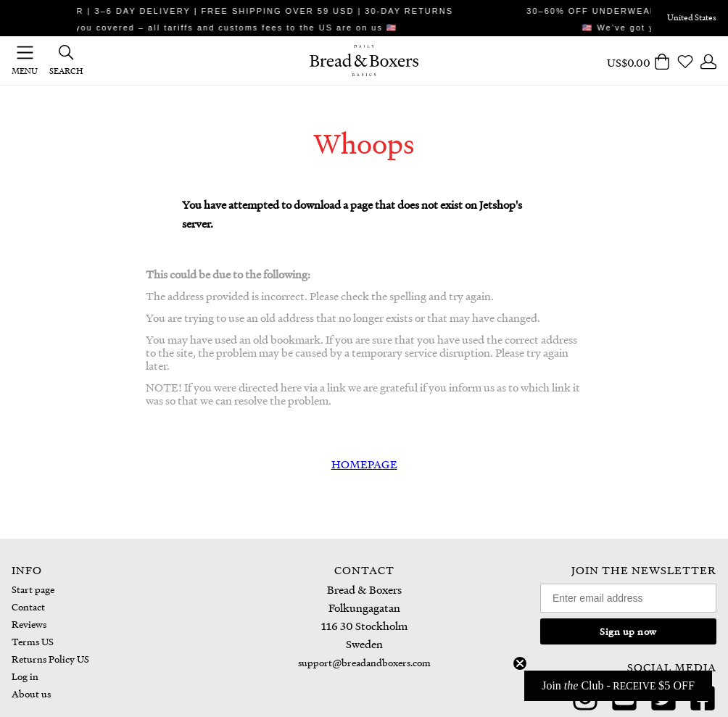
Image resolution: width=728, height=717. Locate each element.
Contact (28, 606)
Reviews (29, 624)
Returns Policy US (50, 659)
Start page (33, 589)
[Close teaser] (520, 663)
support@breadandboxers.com (364, 662)
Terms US (33, 641)
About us (31, 693)
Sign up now (628, 631)
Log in (25, 676)
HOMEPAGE (364, 464)
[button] (618, 686)
